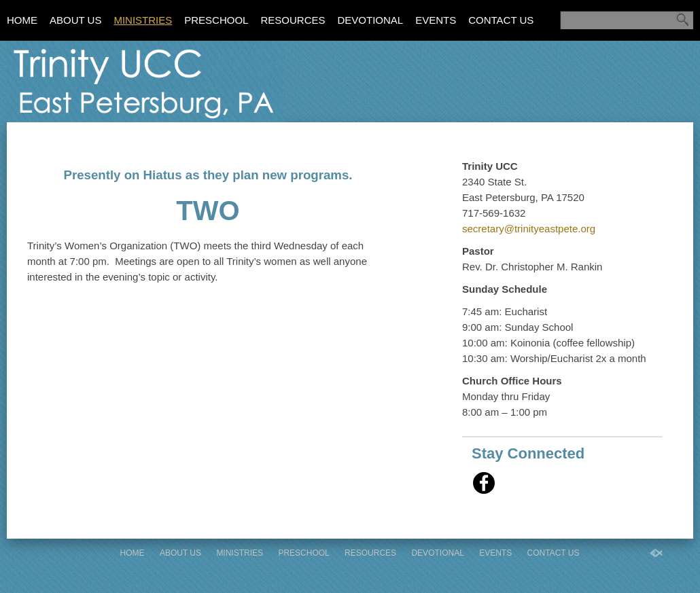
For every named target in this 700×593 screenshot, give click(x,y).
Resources (293, 20)
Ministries (143, 20)
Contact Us (501, 20)
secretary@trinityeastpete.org (529, 229)
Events (436, 20)
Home (22, 20)
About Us (75, 20)
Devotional (370, 20)
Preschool (216, 20)
